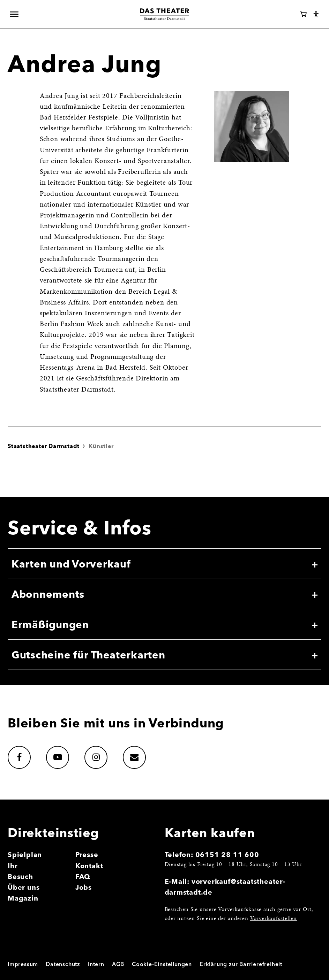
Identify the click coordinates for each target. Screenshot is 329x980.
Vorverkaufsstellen (274, 919)
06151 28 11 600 (227, 855)
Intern (96, 964)
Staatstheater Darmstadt (43, 446)
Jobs (84, 887)
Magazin (23, 898)
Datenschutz (63, 964)
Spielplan (25, 855)
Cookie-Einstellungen (162, 964)
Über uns (24, 887)
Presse (87, 855)
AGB (118, 964)
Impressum (23, 964)
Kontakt (89, 866)
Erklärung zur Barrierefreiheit (241, 964)
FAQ (83, 877)
